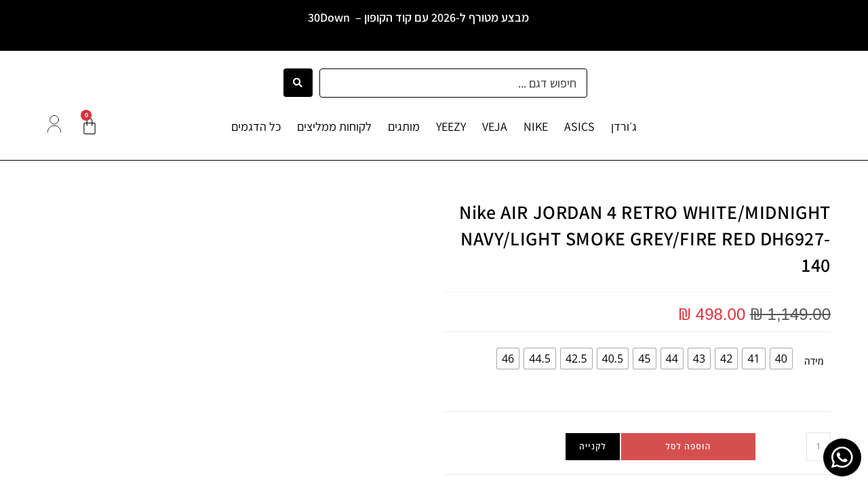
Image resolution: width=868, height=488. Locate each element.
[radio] (781, 359)
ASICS (579, 126)
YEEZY (451, 126)
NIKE (536, 126)
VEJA (495, 126)
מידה (814, 361)
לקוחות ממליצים (334, 126)
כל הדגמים (256, 126)
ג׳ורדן (624, 126)
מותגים (404, 126)
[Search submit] (298, 83)
